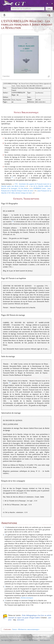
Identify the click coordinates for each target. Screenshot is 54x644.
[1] (50, 138)
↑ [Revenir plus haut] (5, 527)
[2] (12, 177)
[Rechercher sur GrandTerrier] (28, 9)
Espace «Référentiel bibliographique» (26, 629)
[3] (13, 221)
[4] (10, 383)
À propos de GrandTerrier (29, 640)
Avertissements (45, 640)
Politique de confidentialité (10, 640)
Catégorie (7, 629)
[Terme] (23, 598)
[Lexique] (30, 598)
